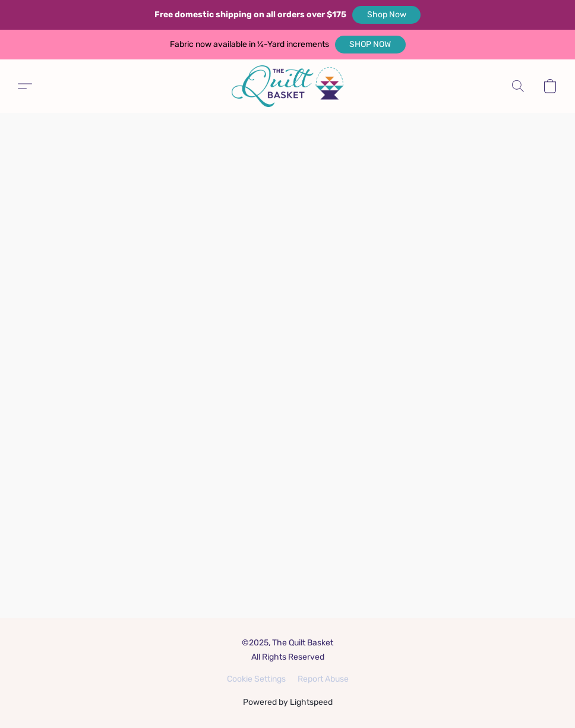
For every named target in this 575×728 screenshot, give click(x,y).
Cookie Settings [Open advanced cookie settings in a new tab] (256, 679)
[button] (386, 15)
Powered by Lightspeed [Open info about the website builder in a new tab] (288, 702)
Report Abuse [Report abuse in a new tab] (323, 679)
